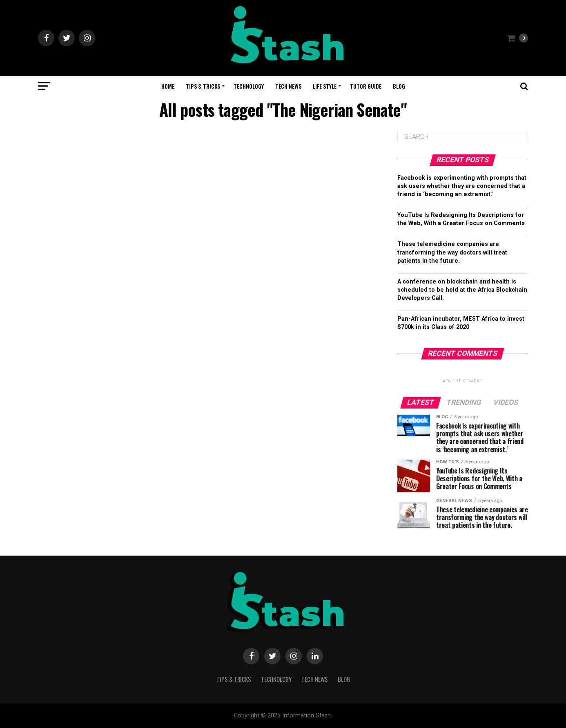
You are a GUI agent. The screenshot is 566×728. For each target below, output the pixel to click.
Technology (249, 86)
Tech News (288, 86)
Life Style (325, 86)
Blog (399, 86)
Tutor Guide (366, 86)
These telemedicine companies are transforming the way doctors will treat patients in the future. (452, 252)
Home (168, 86)
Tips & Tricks (203, 86)
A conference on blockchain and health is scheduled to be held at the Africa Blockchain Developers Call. (462, 290)
